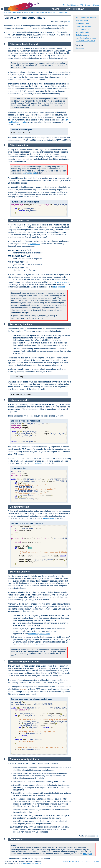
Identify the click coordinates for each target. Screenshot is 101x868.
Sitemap (96, 5)
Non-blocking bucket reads (86, 38)
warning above (63, 282)
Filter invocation (82, 20)
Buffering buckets (82, 35)
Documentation (29, 12)
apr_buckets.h (34, 244)
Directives (75, 5)
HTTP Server (17, 12)
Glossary (88, 5)
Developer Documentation (57, 12)
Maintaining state (82, 32)
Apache (7, 12)
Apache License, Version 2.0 (30, 863)
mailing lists (87, 854)
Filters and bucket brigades (86, 18)
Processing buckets (83, 26)
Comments (80, 48)
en (69, 21)
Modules (66, 5)
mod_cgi (24, 689)
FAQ (82, 5)
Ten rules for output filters (85, 41)
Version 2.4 (41, 12)
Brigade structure (82, 23)
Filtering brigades (82, 29)
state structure (59, 287)
